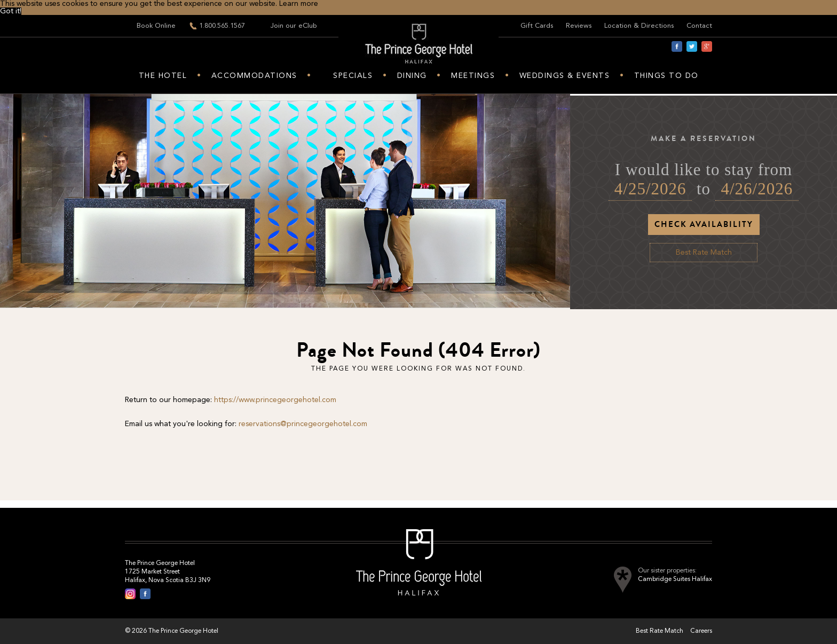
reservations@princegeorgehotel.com (303, 424)
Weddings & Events (565, 76)
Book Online (156, 26)
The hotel (163, 76)
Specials (353, 76)
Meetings (473, 76)
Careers (701, 631)
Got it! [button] (11, 11)
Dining (412, 76)
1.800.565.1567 (222, 26)
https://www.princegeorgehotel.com (275, 400)
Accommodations (254, 76)
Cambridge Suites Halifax (675, 579)
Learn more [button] (299, 4)
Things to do (666, 76)
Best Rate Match (704, 253)
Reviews (579, 26)
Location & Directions (639, 26)
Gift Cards (537, 26)
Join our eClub (294, 26)
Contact (699, 26)
